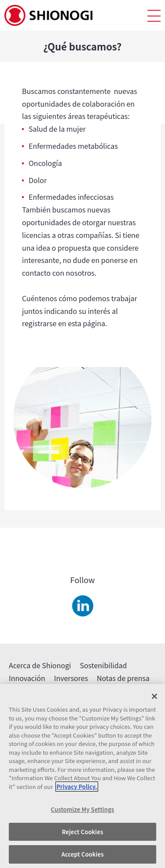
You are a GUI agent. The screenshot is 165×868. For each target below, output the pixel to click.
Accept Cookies (82, 854)
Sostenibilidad (103, 665)
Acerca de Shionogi (40, 665)
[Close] (154, 696)
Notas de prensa (123, 678)
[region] (82, 776)
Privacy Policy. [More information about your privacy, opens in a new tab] (77, 787)
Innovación (27, 678)
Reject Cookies (83, 832)
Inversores (71, 678)
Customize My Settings (83, 809)
